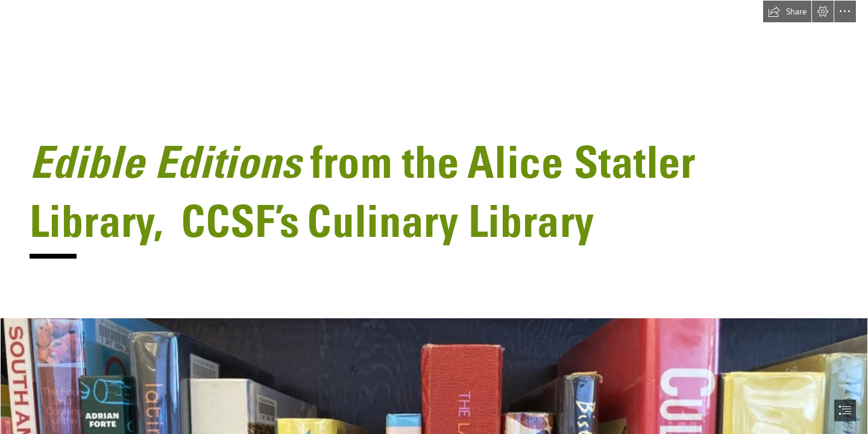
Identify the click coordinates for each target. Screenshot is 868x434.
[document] (434, 217)
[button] (787, 11)
